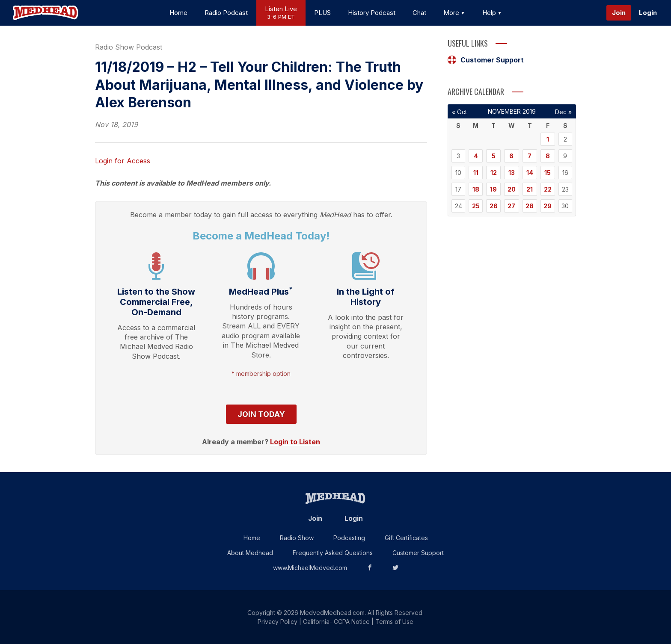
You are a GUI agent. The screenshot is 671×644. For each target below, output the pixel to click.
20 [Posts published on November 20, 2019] (512, 189)
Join (619, 13)
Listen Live (281, 13)
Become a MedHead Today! (261, 236)
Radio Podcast (226, 13)
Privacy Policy (278, 622)
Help (492, 13)
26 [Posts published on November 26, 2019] (494, 206)
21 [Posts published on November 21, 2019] (530, 189)
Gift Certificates (406, 538)
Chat (419, 13)
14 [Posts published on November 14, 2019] (530, 173)
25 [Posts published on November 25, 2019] (476, 206)
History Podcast (372, 13)
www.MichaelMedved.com (310, 568)
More (454, 13)
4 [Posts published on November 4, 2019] (476, 156)
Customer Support (486, 60)
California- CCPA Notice (336, 622)
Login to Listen (295, 442)
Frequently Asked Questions (333, 553)
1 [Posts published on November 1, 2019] (548, 139)
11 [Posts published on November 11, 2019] (476, 173)
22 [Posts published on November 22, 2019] (548, 189)
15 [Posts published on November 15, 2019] (548, 173)
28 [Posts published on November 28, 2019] (530, 206)
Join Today (261, 414)
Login (648, 13)
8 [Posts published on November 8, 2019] (548, 156)
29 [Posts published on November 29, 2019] (548, 206)
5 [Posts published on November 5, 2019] (494, 156)
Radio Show (297, 538)
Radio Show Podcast (129, 47)
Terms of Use (394, 622)
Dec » (563, 112)
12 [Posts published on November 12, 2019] (494, 173)
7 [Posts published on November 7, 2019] (530, 156)
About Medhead (250, 553)
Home (178, 13)
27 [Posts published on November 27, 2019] (511, 206)
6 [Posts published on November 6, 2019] (511, 156)
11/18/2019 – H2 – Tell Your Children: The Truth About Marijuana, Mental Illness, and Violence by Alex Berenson (259, 85)
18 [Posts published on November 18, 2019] (476, 189)
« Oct (459, 112)
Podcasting (349, 538)
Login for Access (123, 161)
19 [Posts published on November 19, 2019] (493, 189)
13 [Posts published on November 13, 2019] (512, 173)
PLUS (322, 13)
